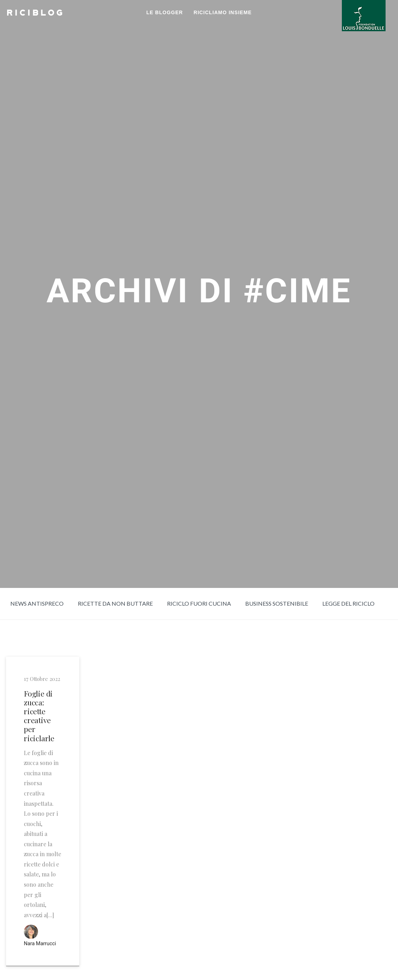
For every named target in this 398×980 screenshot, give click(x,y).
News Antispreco (37, 603)
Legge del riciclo (348, 603)
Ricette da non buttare (115, 603)
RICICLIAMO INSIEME (223, 12)
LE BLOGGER (165, 12)
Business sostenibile (277, 603)
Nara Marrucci (40, 944)
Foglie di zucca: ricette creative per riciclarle (39, 716)
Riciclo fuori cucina (199, 603)
